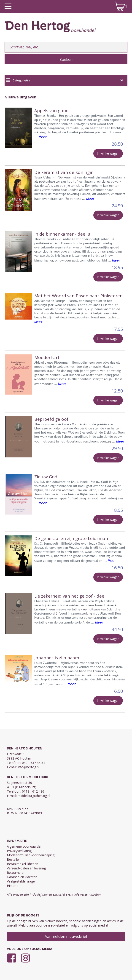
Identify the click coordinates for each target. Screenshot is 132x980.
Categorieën (65, 80)
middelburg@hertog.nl (34, 796)
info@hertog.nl (28, 767)
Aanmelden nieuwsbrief (66, 936)
